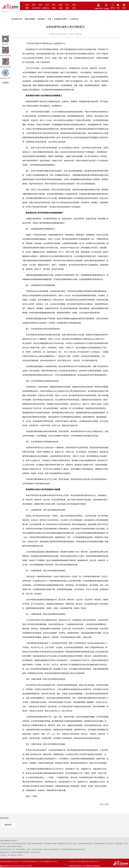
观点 (54, 5)
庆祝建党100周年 (61, 19)
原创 (67, 8)
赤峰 (61, 8)
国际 (54, 8)
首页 (27, 5)
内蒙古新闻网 (30, 19)
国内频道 (41, 19)
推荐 (34, 5)
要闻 (27, 8)
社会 (67, 5)
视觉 (61, 5)
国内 (41, 5)
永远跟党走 (74, 19)
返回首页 (8, 825)
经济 (74, 8)
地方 (47, 5)
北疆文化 (46, 8)
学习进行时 (36, 8)
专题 (74, 5)
